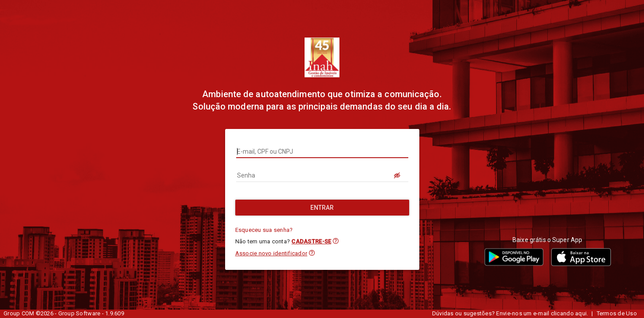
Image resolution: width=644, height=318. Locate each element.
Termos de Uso (617, 313)
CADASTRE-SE (311, 241)
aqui (581, 313)
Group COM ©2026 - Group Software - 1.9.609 (64, 313)
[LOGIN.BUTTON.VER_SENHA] (398, 175)
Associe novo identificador (271, 253)
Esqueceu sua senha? (264, 230)
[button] (336, 241)
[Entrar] (322, 208)
